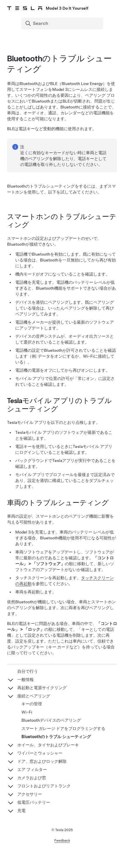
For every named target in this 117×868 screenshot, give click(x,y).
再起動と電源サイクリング (42, 688)
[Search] (63, 23)
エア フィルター (32, 770)
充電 (21, 811)
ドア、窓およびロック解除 (42, 761)
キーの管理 (32, 704)
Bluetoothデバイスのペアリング (51, 720)
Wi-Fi (27, 712)
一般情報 (26, 680)
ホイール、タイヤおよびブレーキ (48, 745)
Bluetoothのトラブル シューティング (56, 737)
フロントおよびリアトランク (44, 786)
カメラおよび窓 (32, 778)
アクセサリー (30, 794)
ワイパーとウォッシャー (40, 753)
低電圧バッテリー (34, 802)
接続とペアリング (34, 696)
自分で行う (28, 671)
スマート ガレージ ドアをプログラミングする (63, 728)
